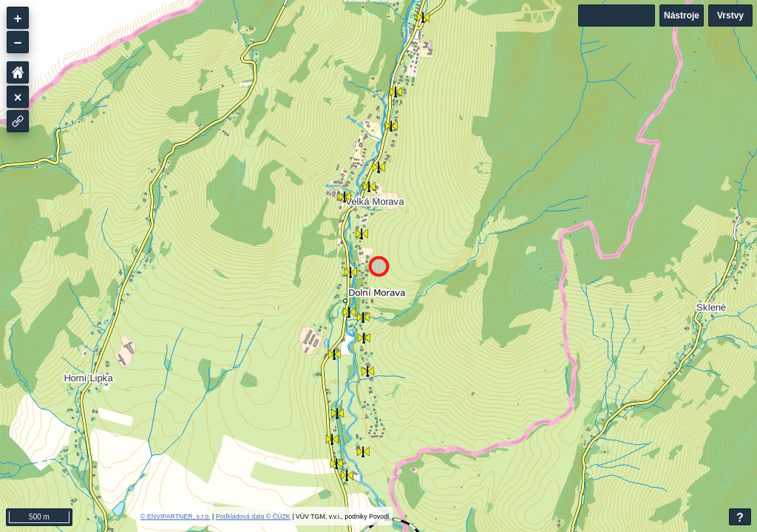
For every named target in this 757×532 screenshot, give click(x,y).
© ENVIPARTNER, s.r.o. (176, 516)
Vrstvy (730, 16)
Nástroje (682, 16)
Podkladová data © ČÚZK (253, 516)
